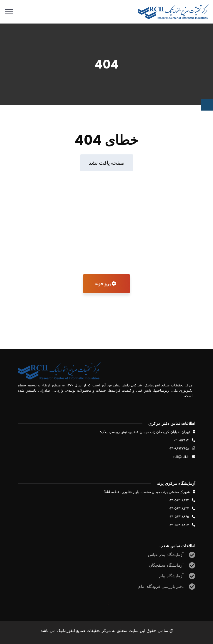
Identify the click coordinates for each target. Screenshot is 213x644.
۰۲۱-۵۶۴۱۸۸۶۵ (179, 517)
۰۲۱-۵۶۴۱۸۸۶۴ (179, 525)
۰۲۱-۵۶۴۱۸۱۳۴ (179, 508)
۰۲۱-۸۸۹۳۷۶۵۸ (179, 448)
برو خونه (105, 284)
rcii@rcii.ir (181, 457)
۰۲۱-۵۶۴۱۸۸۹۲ (179, 500)
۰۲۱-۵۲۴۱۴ (181, 440)
